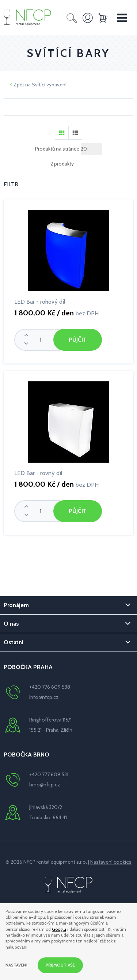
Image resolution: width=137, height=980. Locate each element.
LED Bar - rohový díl (40, 302)
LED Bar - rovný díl (38, 473)
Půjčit (78, 340)
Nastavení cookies (111, 862)
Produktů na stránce (57, 149)
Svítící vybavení (49, 85)
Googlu (59, 929)
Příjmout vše (60, 965)
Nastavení (16, 965)
